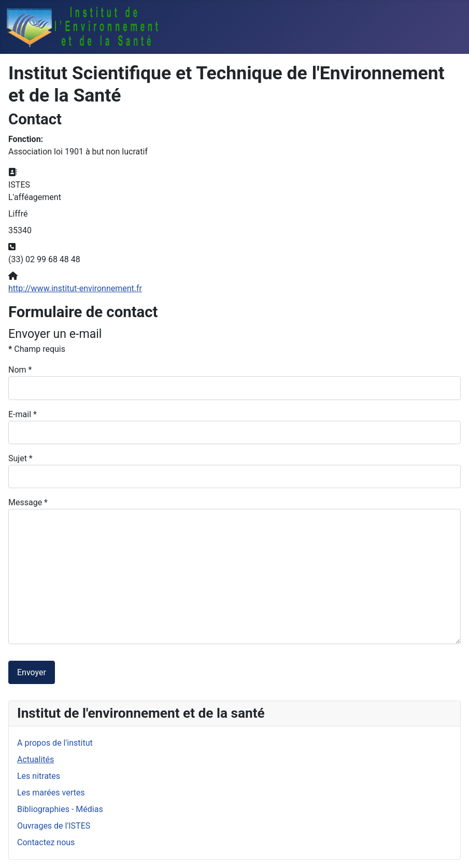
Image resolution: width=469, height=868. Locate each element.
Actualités (35, 759)
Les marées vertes (51, 793)
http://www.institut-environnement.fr (75, 288)
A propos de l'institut (55, 743)
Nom (20, 370)
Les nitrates (39, 776)
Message (28, 502)
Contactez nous (46, 842)
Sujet (20, 458)
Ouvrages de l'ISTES (54, 826)
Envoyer (32, 672)
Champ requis (37, 349)
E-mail (23, 414)
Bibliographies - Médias (60, 809)
